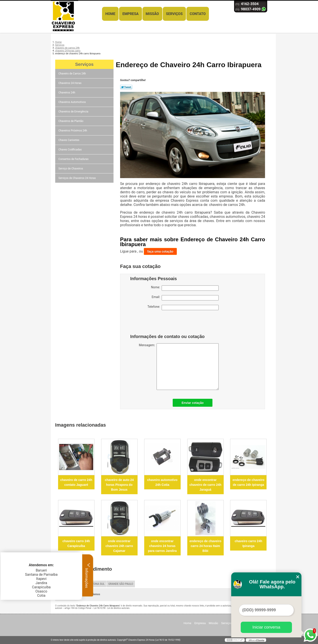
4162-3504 (250, 4)
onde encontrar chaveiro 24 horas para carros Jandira (162, 546)
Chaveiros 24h (67, 93)
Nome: (185, 288)
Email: (185, 298)
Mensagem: (179, 367)
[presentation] (158, 323)
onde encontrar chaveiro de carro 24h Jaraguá (205, 485)
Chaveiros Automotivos (73, 102)
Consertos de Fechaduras (74, 159)
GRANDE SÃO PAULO (121, 584)
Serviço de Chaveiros (71, 169)
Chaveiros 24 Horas (70, 83)
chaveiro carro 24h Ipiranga (249, 543)
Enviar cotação (193, 403)
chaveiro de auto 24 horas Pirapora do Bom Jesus (119, 485)
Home (110, 14)
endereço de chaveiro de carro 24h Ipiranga (248, 482)
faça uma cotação (160, 251)
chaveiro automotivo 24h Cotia (162, 482)
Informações (88, 575)
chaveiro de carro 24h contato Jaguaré (76, 482)
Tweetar (126, 87)
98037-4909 (251, 9)
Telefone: (183, 308)
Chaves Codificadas (70, 150)
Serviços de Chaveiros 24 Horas (78, 178)
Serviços (174, 14)
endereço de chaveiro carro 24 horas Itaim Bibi (205, 546)
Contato (198, 14)
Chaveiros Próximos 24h (73, 131)
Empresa (130, 14)
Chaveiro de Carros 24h (73, 74)
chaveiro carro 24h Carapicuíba (76, 543)
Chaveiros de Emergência (74, 112)
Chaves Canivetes (69, 140)
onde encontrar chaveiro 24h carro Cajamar (119, 546)
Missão (152, 14)
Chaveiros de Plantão (71, 121)
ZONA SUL (98, 584)
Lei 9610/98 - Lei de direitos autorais (112, 608)
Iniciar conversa (266, 627)
